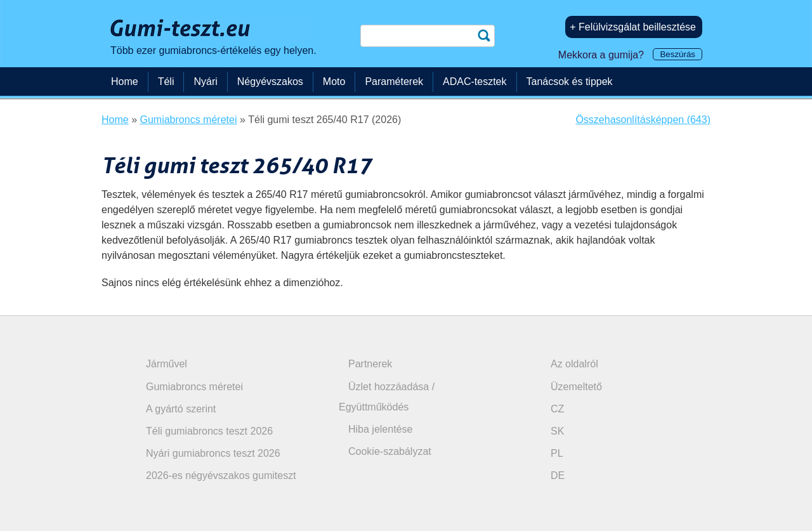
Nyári (205, 82)
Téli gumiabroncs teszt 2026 (209, 431)
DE (558, 475)
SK (557, 431)
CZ (557, 409)
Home (125, 82)
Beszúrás (678, 54)
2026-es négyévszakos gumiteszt (221, 475)
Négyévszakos (270, 82)
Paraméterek (394, 82)
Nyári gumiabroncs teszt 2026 (213, 453)
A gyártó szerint (181, 409)
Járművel (167, 364)
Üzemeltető (576, 387)
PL (557, 453)
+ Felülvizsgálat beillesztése (633, 27)
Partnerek (370, 364)
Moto (334, 82)
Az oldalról (574, 364)
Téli (166, 82)
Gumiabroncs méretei (194, 387)
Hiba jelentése (380, 429)
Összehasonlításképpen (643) (643, 120)
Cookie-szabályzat (390, 451)
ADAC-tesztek (475, 82)
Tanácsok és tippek (570, 82)
